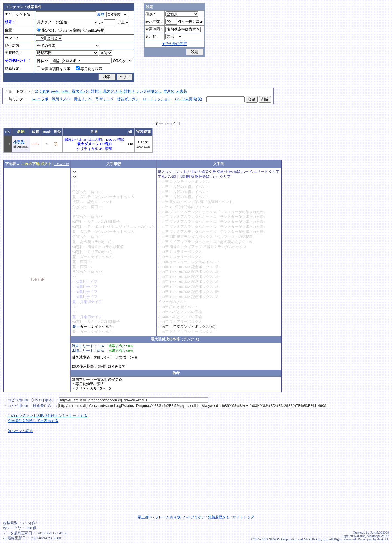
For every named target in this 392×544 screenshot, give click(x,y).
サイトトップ (243, 517)
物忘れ (78, 222)
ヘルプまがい (194, 517)
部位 (57, 132)
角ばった (80, 192)
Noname (359, 536)
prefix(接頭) (70, 30)
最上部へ (145, 517)
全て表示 (42, 91)
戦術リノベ (61, 99)
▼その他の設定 (175, 44)
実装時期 (143, 132)
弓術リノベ (104, 99)
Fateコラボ (40, 99)
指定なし (47, 30)
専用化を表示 (89, 69)
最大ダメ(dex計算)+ (119, 91)
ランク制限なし (149, 91)
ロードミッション (157, 99)
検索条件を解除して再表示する (33, 421)
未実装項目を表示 (54, 69)
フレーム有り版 (168, 517)
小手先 (19, 142)
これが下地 (61, 164)
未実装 (181, 91)
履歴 (101, 15)
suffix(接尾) (94, 30)
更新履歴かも (219, 517)
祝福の (78, 202)
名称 (21, 132)
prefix (56, 91)
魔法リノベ (83, 99)
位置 (35, 132)
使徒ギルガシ (128, 99)
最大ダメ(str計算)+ (87, 91)
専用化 (169, 91)
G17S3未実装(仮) (189, 99)
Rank (47, 132)
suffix (66, 91)
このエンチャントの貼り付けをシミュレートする (47, 416)
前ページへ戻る (20, 431)
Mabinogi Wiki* (378, 536)
